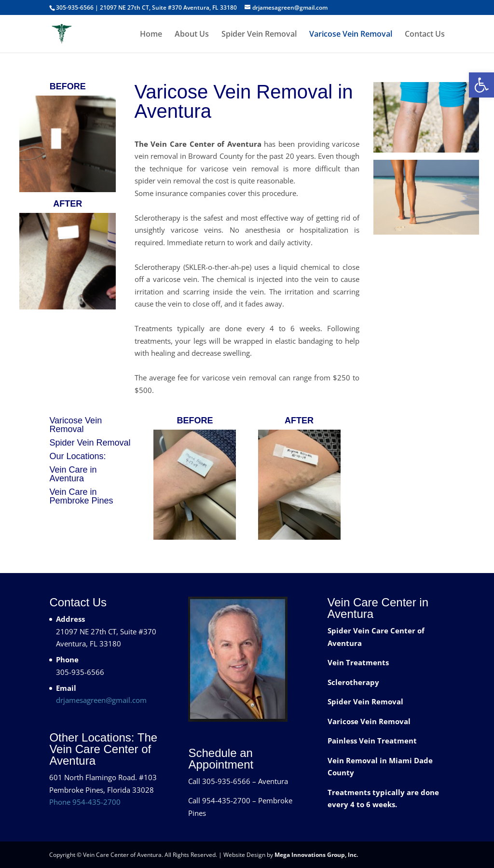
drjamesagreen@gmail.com (101, 700)
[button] (481, 85)
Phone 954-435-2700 (85, 802)
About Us (192, 35)
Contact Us (425, 35)
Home (151, 35)
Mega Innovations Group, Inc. (316, 855)
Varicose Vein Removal (351, 35)
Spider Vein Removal (259, 35)
